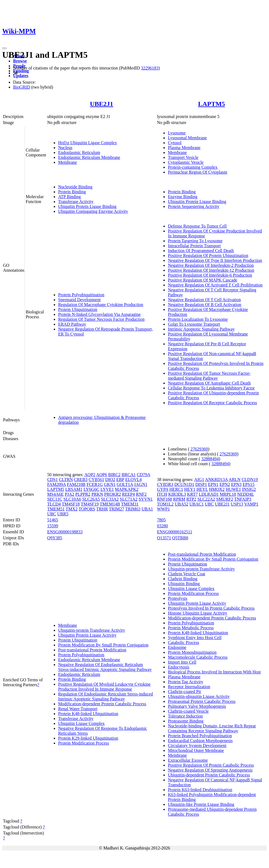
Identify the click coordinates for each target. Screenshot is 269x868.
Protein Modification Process (84, 743)
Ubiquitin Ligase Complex (81, 723)
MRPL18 (228, 494)
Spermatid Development (79, 300)
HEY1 (190, 489)
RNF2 (141, 494)
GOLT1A (125, 484)
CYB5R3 (165, 484)
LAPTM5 (212, 104)
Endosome (177, 647)
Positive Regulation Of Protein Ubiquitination (208, 255)
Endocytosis (178, 667)
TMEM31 (130, 504)
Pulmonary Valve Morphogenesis (197, 706)
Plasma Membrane (184, 148)
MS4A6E (55, 494)
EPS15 (249, 484)
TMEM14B (110, 504)
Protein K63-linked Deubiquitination (200, 790)
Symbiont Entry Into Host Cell (195, 638)
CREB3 (81, 480)
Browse (20, 61)
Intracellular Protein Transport (194, 246)
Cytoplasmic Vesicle (186, 162)
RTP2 (191, 499)
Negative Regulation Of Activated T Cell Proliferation (215, 285)
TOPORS (87, 509)
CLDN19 (250, 480)
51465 (53, 520)
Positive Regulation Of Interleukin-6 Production (210, 275)
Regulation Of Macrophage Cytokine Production (101, 305)
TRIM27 (116, 509)
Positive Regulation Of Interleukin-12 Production (211, 270)
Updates (21, 76)
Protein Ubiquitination (78, 309)
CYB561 (96, 480)
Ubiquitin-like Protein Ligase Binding (201, 804)
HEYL (202, 489)
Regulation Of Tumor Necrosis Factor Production (101, 319)
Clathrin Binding (183, 579)
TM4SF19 (90, 504)
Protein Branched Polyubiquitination (200, 736)
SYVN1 (146, 499)
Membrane (68, 162)
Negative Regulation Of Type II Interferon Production (215, 260)
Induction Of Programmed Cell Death (201, 251)
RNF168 (164, 499)
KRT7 (192, 494)
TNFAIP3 (243, 499)
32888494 (210, 459)
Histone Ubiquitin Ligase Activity (197, 613)
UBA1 (147, 509)
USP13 (237, 504)
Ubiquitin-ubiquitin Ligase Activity (199, 696)
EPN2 (225, 484)
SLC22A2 (206, 499)
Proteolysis (177, 598)
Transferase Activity (76, 202)
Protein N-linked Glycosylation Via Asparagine (99, 314)
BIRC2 (114, 475)
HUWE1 (233, 489)
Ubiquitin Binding (184, 584)
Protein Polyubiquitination (81, 295)
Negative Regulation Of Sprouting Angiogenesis (210, 770)
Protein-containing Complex (193, 167)
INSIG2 (249, 489)
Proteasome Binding (186, 721)
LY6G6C (91, 489)
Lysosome (177, 133)
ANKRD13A (216, 480)
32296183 (150, 68)
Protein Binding (72, 192)
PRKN (97, 494)
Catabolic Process (183, 642)
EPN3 (236, 484)
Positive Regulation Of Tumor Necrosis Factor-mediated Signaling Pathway (209, 376)
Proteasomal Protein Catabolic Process (202, 701)
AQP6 (101, 475)
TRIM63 (133, 509)
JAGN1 (141, 484)
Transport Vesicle (183, 157)
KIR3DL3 (177, 494)
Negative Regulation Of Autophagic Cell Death (209, 383)
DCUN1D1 (184, 484)
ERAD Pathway (72, 324)
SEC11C (55, 499)
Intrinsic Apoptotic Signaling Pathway (201, 329)
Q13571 (164, 538)
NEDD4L (246, 494)
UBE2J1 (101, 104)
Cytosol (175, 143)
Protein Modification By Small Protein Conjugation (103, 645)
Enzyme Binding (183, 197)
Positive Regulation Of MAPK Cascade (202, 280)
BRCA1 (129, 475)
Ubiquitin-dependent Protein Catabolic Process (209, 775)
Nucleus (65, 148)
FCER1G (95, 484)
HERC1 (176, 489)
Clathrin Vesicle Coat (186, 574)
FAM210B (76, 484)
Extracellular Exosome (188, 760)
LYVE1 (107, 489)
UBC (52, 514)
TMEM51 (56, 509)
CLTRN (66, 480)
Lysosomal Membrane (187, 138)
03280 (162, 526)
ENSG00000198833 (65, 532)
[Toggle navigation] (4, 48)
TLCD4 (54, 504)
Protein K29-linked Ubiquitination (88, 738)
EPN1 (213, 484)
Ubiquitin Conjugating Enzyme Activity (93, 211)
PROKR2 (113, 494)
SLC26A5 (91, 499)
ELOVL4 (133, 480)
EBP (120, 480)
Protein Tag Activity (185, 682)
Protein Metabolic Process (191, 628)
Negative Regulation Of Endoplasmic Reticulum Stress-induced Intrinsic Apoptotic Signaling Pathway (105, 667)
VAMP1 (251, 504)
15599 (53, 526)
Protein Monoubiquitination (192, 652)
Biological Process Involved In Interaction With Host (214, 672)
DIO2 (110, 480)
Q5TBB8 (180, 538)
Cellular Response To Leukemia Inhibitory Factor (211, 388)
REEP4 (128, 494)
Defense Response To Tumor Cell (197, 226)
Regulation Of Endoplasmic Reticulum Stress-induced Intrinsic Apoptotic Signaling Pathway (106, 696)
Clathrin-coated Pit (184, 692)
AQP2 (90, 475)
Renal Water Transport (78, 709)
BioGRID (22, 87)
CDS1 (53, 480)
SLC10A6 (72, 499)
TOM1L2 (165, 504)
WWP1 (163, 509)
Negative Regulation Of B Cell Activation (204, 305)
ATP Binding (69, 197)
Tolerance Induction (185, 716)
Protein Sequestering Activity (193, 206)
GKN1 (110, 484)
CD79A (143, 475)
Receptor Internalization (189, 687)
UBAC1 (196, 504)
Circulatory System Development (197, 745)
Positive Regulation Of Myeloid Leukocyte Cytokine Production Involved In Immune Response (104, 687)
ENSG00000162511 (174, 532)
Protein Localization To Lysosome (198, 319)
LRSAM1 (74, 489)
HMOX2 (217, 489)
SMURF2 (225, 499)
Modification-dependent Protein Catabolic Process (102, 704)
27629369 (199, 449)
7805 (161, 520)
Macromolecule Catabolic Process (198, 657)
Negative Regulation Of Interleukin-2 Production (211, 265)
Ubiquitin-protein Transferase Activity (92, 630)
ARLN (235, 480)
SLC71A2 (129, 499)
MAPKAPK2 (127, 489)
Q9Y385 (55, 538)
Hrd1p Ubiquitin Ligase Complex (88, 143)
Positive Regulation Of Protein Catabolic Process (211, 765)
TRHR (102, 509)
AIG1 (199, 480)
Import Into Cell (182, 662)
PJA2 (69, 494)
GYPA (162, 489)
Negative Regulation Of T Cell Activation (204, 300)
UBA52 (181, 504)
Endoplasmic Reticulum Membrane (89, 157)
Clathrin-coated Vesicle (188, 711)
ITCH (162, 494)
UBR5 (63, 514)
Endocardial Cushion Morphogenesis (200, 741)
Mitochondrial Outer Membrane (196, 750)
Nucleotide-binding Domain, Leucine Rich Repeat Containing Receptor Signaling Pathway (212, 728)
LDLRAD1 (209, 494)
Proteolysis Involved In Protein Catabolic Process (211, 608)
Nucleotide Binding (75, 187)
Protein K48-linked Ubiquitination (88, 714)
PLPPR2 (83, 494)
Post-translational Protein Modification (92, 650)
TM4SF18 (71, 504)
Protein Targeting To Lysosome (195, 241)
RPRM (179, 499)
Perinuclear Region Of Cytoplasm (197, 172)
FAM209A (56, 484)
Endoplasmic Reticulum (79, 152)
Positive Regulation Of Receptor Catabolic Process (212, 403)
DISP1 (201, 484)
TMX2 (72, 509)
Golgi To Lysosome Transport (194, 324)
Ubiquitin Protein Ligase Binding (87, 206)
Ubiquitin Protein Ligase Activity (87, 635)
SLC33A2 (110, 499)
